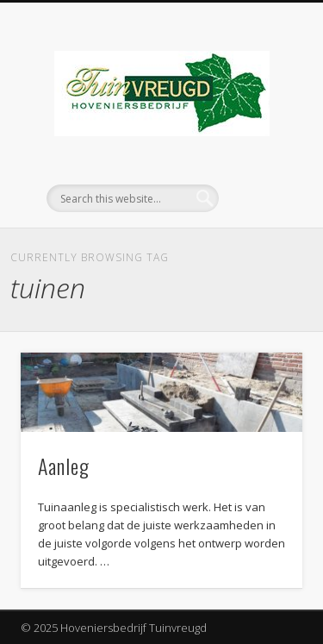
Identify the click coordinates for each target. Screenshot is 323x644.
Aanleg (64, 466)
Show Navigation (261, 154)
